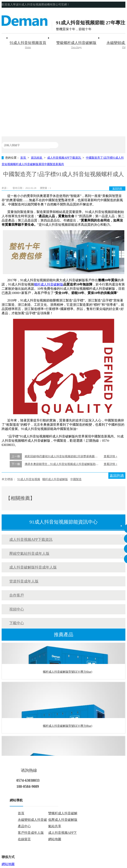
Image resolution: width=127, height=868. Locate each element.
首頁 (23, 158)
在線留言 (24, 839)
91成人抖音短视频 (29, 479)
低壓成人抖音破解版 (63, 820)
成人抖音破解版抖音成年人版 (33, 567)
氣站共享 (55, 826)
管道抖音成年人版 (24, 581)
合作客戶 (17, 595)
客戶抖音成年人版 (31, 833)
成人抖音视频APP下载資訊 (64, 158)
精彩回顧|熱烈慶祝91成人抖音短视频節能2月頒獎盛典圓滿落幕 (64, 456)
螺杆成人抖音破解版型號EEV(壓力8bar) (68, 726)
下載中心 (17, 623)
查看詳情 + (110, 456)
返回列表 (117, 188)
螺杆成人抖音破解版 (49, 284)
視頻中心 (17, 609)
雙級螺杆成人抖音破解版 (76, 45)
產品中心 (24, 826)
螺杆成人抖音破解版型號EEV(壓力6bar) (68, 672)
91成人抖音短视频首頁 (28, 45)
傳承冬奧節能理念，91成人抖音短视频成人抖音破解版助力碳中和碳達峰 (70, 464)
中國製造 (76, 479)
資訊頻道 (37, 158)
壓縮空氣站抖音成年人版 (29, 554)
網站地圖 (55, 839)
